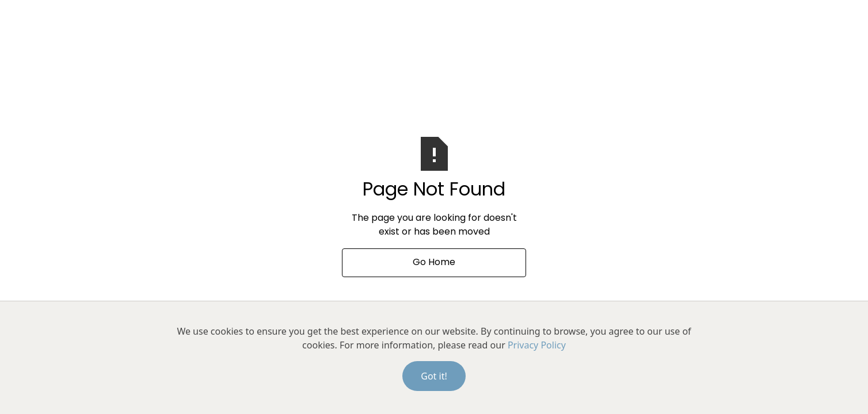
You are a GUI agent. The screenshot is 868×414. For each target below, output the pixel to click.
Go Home (434, 263)
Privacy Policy (537, 345)
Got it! (434, 376)
